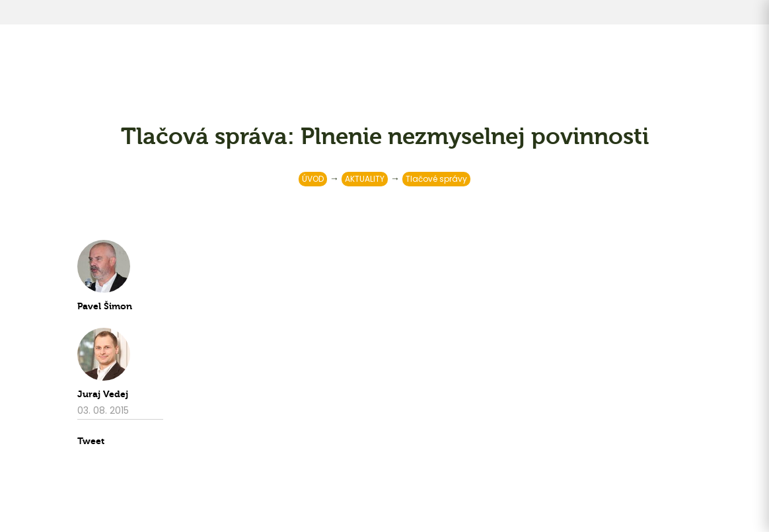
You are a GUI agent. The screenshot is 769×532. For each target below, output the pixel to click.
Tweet (91, 441)
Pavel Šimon (105, 306)
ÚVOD (313, 179)
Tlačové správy (436, 179)
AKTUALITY (365, 179)
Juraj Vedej (103, 394)
